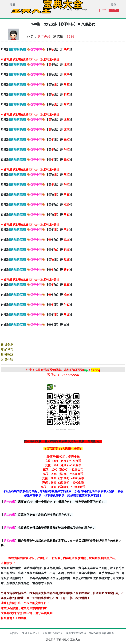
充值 (77, 9)
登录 (114, 9)
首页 (62, 9)
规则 (69, 9)
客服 (85, 9)
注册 (104, 9)
